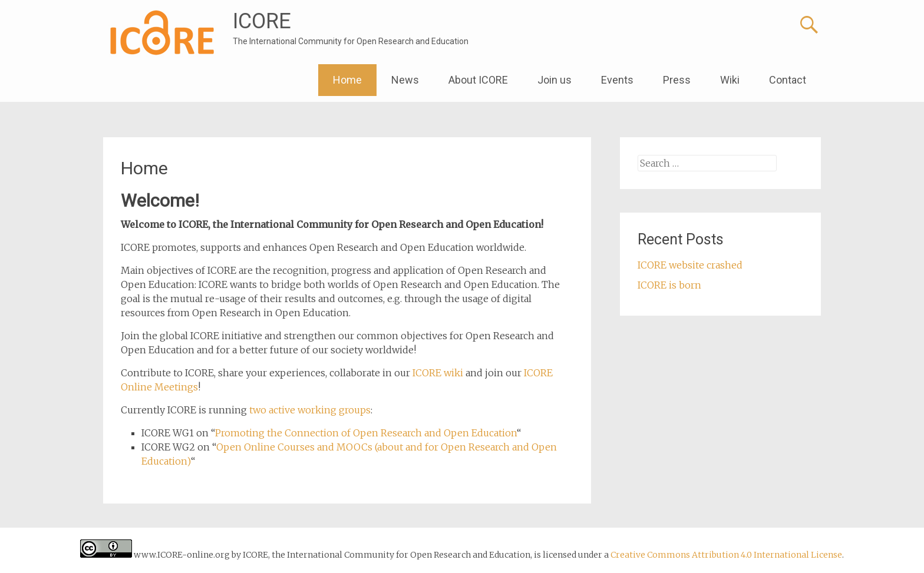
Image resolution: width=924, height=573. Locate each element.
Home (347, 80)
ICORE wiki (438, 373)
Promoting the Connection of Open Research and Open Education (366, 433)
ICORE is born (669, 285)
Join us (555, 80)
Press (677, 80)
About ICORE (478, 80)
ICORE (262, 21)
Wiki (730, 80)
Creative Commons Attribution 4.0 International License (726, 555)
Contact (788, 80)
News (405, 80)
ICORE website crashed (690, 265)
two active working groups (310, 410)
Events (617, 80)
